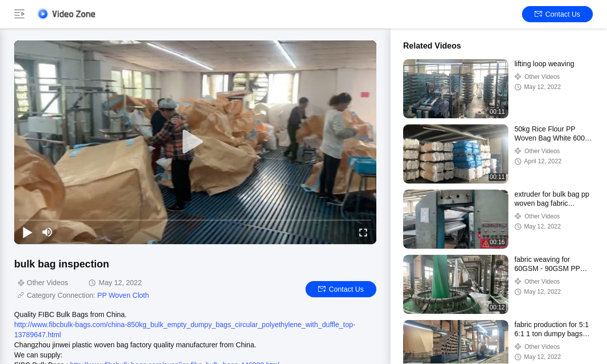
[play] (195, 142)
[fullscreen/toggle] (363, 232)
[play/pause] (27, 232)
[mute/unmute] (48, 232)
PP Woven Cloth (123, 295)
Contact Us (557, 14)
